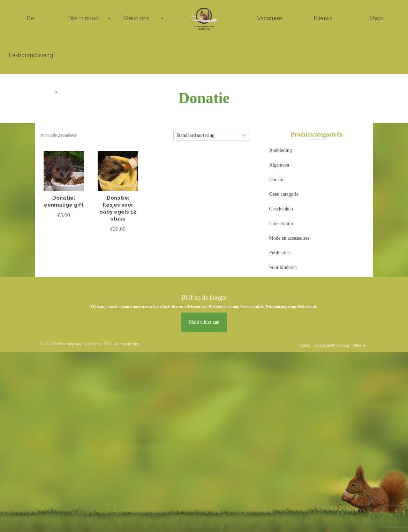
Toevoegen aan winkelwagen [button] (64, 235)
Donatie (277, 180)
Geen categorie (284, 194)
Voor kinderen (283, 267)
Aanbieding (281, 150)
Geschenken (281, 209)
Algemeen (279, 165)
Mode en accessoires (289, 238)
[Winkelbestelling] (212, 135)
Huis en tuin (281, 223)
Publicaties (280, 253)
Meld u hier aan (204, 322)
